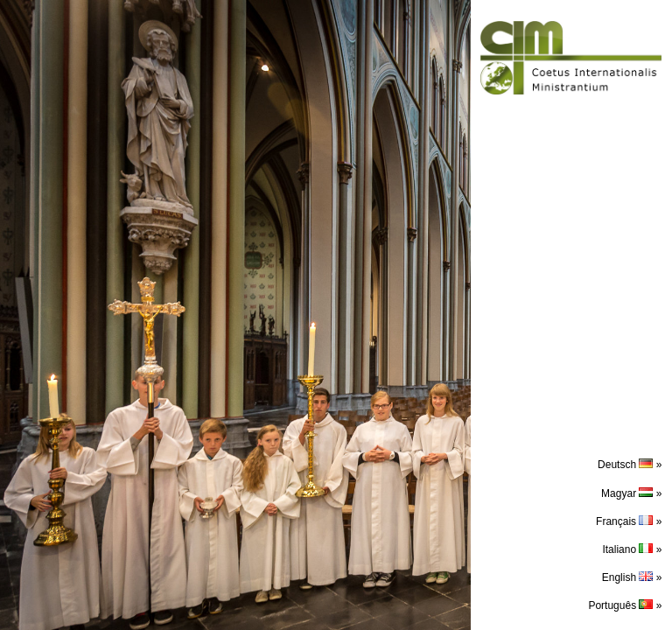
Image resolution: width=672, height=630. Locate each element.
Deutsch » (630, 465)
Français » (629, 521)
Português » (625, 605)
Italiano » (632, 549)
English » (632, 577)
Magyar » (631, 493)
